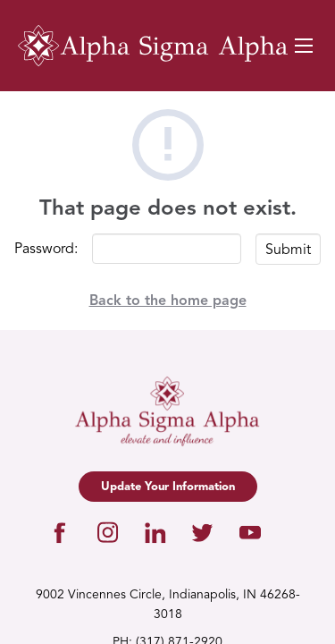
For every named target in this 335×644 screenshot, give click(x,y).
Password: (46, 250)
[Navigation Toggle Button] (304, 46)
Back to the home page (168, 301)
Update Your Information (168, 487)
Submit (288, 250)
